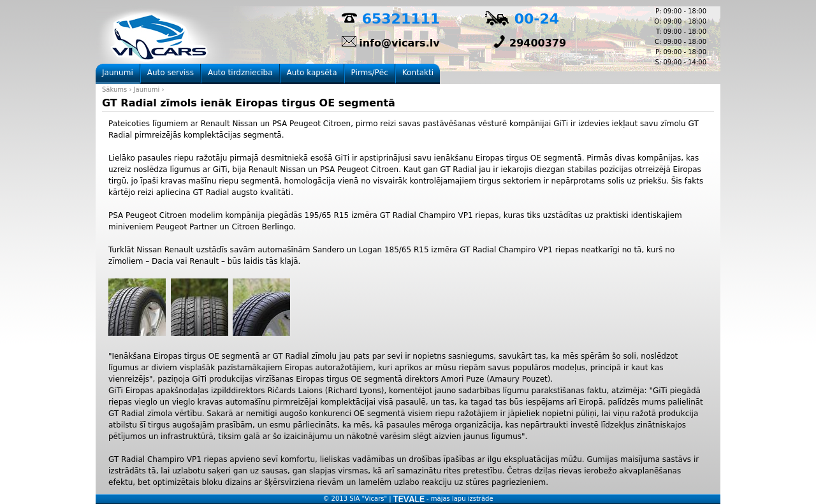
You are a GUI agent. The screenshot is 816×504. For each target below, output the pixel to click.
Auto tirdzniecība (240, 73)
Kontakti (418, 73)
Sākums (114, 90)
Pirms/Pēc (370, 73)
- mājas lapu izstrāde (443, 499)
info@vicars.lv (399, 43)
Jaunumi (147, 90)
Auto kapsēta (312, 73)
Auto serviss (171, 73)
